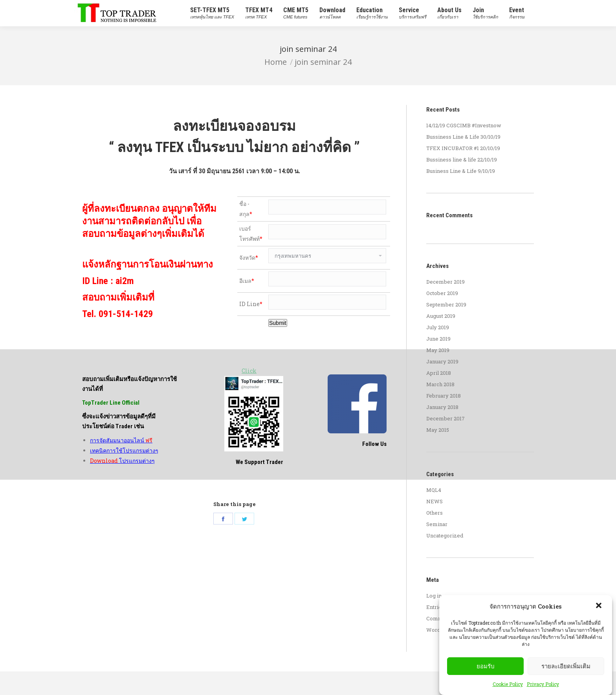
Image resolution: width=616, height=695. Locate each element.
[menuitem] (212, 13)
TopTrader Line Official (111, 374)
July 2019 (438, 327)
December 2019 (445, 282)
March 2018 (440, 384)
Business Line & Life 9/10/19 (461, 171)
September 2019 (446, 304)
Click (249, 371)
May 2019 (438, 350)
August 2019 (441, 316)
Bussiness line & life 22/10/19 (462, 160)
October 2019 (442, 293)
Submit (278, 323)
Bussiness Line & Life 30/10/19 (463, 137)
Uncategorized (445, 535)
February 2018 (444, 396)
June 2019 (438, 339)
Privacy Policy (543, 684)
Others (434, 513)
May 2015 (438, 430)
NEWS (434, 501)
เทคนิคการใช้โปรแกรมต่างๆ (124, 421)
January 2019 (442, 361)
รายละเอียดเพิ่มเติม (566, 666)
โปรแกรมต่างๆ (122, 432)
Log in (434, 596)
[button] (599, 606)
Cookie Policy (508, 684)
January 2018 (442, 407)
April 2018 (439, 373)
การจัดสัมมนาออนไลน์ (121, 411)
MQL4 (434, 490)
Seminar (437, 524)
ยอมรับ (486, 666)
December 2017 (445, 418)
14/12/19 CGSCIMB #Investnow (464, 125)
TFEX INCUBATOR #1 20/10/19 (463, 148)
